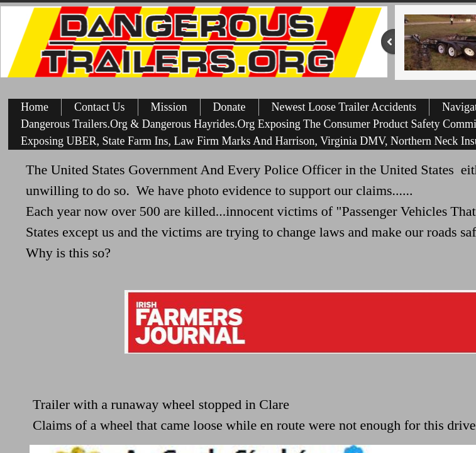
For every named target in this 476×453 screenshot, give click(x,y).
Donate (230, 107)
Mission (169, 107)
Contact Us (100, 107)
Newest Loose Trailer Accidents (344, 107)
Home (35, 107)
